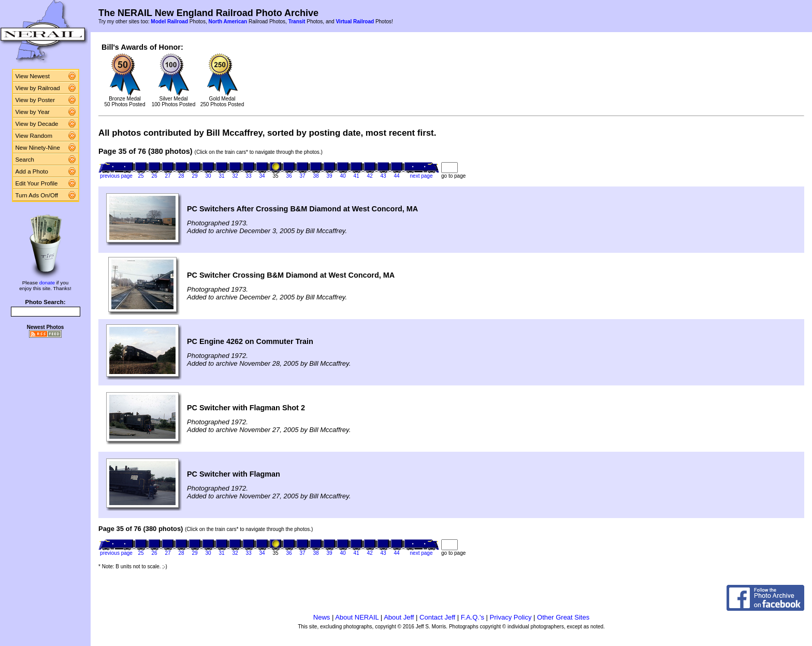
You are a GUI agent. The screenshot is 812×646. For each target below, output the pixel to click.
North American (228, 21)
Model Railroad (169, 21)
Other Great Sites (563, 617)
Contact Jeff (437, 617)
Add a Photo (32, 171)
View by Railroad (38, 88)
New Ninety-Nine (38, 148)
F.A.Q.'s (473, 617)
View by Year (33, 112)
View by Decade (37, 124)
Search (25, 160)
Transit (297, 21)
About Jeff (399, 617)
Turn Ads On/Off (37, 195)
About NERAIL (357, 617)
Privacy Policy (511, 617)
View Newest (33, 76)
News (322, 617)
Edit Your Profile (37, 183)
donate (47, 283)
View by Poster (35, 100)
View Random (34, 136)
